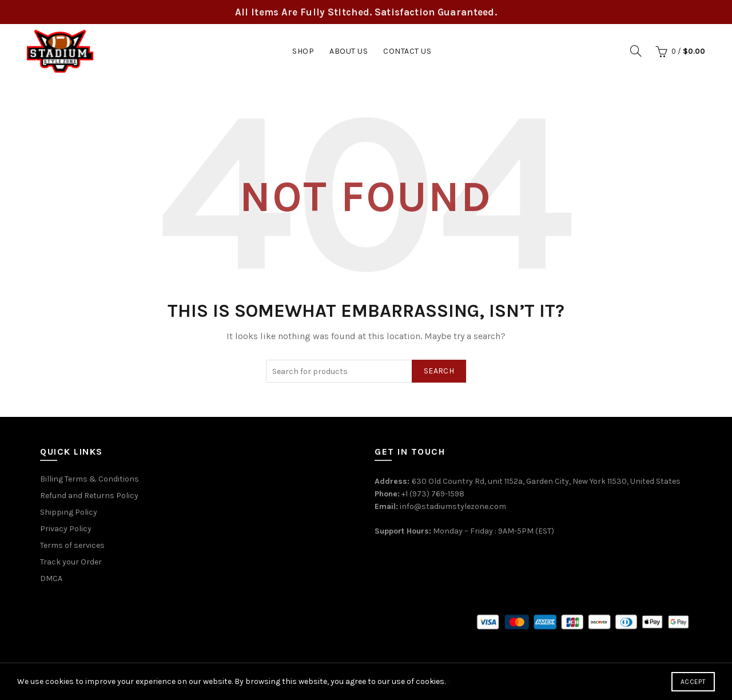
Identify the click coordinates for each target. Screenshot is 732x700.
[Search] (636, 51)
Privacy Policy (66, 529)
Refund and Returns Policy (89, 496)
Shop (303, 51)
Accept (693, 682)
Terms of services (72, 545)
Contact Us (407, 51)
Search (439, 371)
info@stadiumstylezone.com (453, 506)
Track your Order (71, 562)
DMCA (51, 578)
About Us (349, 51)
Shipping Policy (69, 512)
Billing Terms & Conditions (89, 479)
